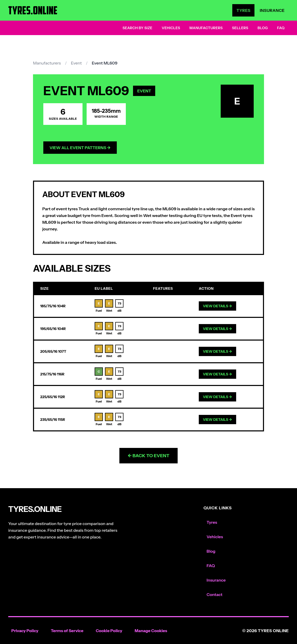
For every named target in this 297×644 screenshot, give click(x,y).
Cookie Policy (109, 631)
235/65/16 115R (53, 420)
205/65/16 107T (53, 351)
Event (76, 63)
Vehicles (171, 28)
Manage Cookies (151, 631)
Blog (263, 28)
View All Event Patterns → (80, 148)
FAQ (281, 28)
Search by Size (137, 28)
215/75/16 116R (52, 374)
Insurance (272, 10)
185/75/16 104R (53, 306)
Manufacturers (206, 28)
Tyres (243, 10)
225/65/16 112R (53, 397)
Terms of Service (67, 631)
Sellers (240, 28)
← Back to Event (148, 456)
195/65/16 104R (53, 329)
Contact (214, 594)
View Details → (217, 306)
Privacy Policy (25, 631)
